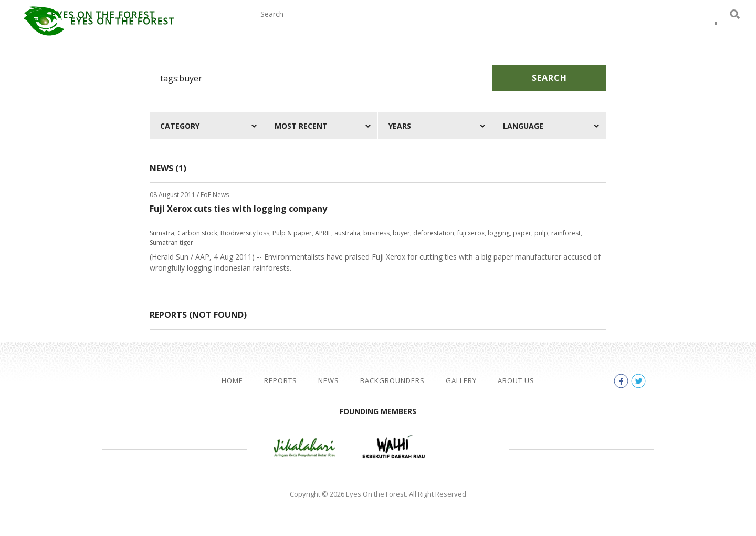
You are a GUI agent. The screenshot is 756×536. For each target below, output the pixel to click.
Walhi (394, 448)
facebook (697, 26)
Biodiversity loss (245, 233)
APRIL (323, 233)
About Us (579, 25)
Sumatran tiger (171, 243)
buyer (401, 233)
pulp (541, 233)
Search (549, 78)
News (378, 25)
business (376, 233)
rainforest (566, 233)
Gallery (521, 25)
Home (232, 381)
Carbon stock (197, 233)
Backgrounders (447, 25)
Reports (329, 25)
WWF (467, 448)
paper (522, 233)
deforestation (434, 233)
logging (499, 233)
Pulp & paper (292, 233)
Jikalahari (304, 448)
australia (347, 233)
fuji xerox (471, 233)
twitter (716, 26)
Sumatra (162, 233)
